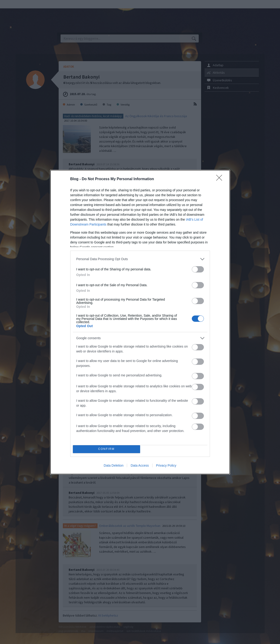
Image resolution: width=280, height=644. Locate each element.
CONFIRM (106, 449)
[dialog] (140, 322)
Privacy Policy (166, 465)
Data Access (140, 465)
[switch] (198, 269)
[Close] (221, 179)
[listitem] (140, 259)
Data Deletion (114, 465)
